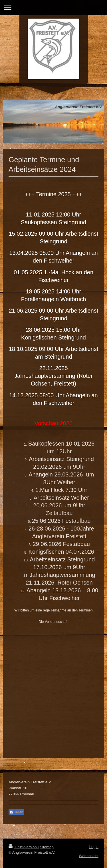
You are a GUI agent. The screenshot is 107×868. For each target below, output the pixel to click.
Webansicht (89, 856)
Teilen (16, 812)
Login (94, 847)
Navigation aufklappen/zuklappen (53, 8)
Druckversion (23, 847)
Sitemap (47, 847)
